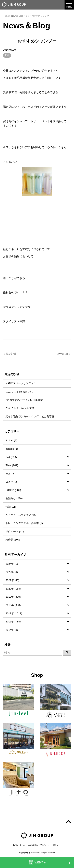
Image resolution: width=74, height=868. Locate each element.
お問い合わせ (19, 845)
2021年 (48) (12, 580)
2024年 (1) (12, 564)
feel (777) (11, 474)
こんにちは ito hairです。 (20, 392)
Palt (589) (11, 457)
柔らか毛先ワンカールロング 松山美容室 (30, 416)
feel (7, 55)
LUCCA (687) (13, 490)
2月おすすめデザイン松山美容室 (24, 400)
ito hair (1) (11, 440)
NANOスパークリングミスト (22, 383)
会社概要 (32, 845)
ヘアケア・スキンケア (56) (21, 515)
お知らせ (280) (14, 498)
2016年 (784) (13, 622)
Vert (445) (11, 482)
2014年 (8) (12, 630)
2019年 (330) (13, 597)
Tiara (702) (12, 465)
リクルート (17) (15, 531)
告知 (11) (11, 507)
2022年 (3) (12, 572)
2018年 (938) (13, 605)
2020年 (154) (13, 589)
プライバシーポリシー (50, 845)
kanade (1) (12, 449)
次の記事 (63, 354)
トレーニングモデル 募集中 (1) (24, 523)
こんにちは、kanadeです (20, 408)
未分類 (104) (13, 540)
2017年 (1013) (14, 613)
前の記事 (11, 354)
